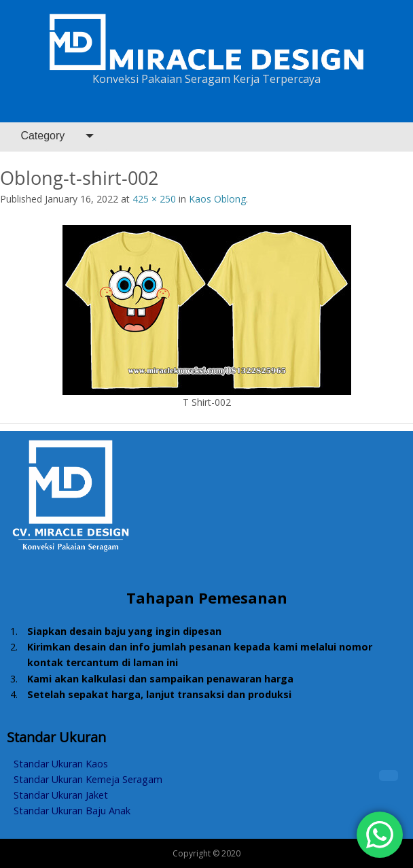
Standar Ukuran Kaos (61, 764)
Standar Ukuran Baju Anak (72, 811)
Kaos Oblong (217, 199)
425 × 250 (154, 199)
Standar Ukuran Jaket (61, 795)
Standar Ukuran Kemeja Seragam (88, 779)
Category (42, 136)
